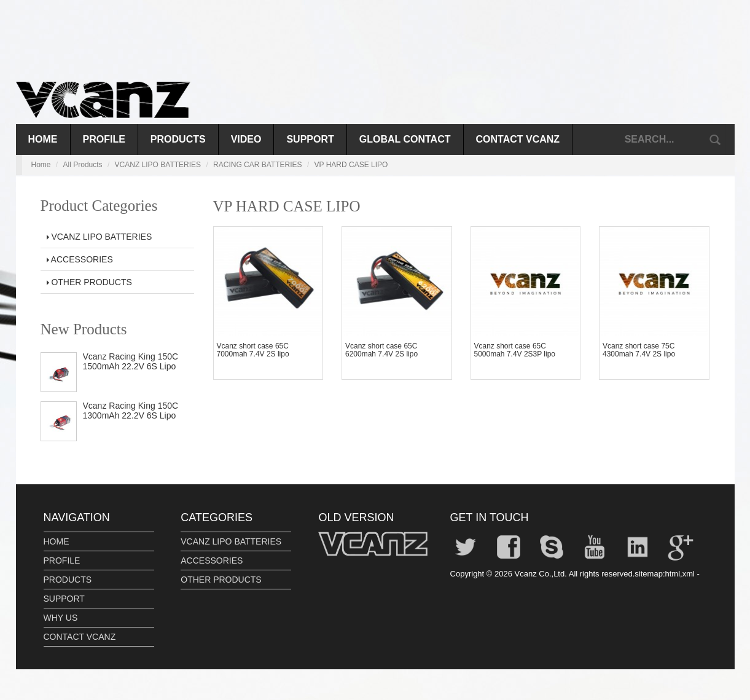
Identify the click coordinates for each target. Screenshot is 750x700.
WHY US (61, 618)
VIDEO (246, 139)
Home (43, 139)
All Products (83, 165)
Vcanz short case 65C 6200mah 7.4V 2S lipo (381, 350)
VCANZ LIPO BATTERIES (158, 165)
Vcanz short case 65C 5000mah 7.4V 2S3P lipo (515, 350)
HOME (57, 541)
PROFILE (104, 139)
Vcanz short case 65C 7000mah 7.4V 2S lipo (253, 350)
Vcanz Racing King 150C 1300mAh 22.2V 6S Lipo (131, 410)
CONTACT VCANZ (518, 139)
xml (689, 574)
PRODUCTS (178, 139)
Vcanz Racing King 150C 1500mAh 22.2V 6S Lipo (131, 361)
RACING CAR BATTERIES (257, 165)
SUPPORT (310, 139)
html (673, 574)
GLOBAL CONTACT (405, 139)
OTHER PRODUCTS (89, 282)
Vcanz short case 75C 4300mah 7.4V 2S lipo (639, 350)
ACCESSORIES (80, 259)
